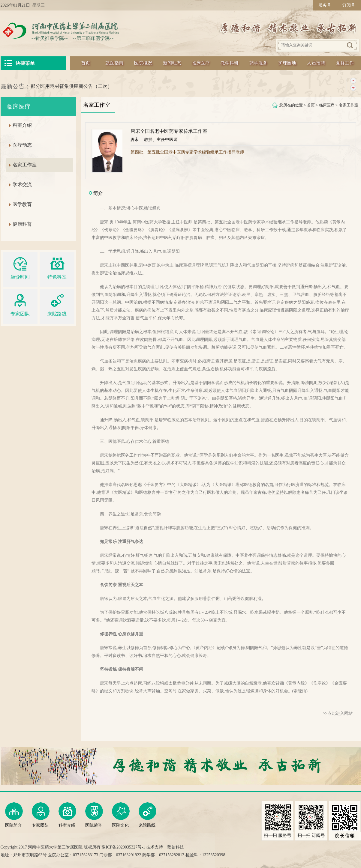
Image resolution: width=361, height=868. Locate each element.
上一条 (353, 81)
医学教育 (22, 204)
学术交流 (22, 185)
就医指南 (114, 63)
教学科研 (230, 63)
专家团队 (20, 304)
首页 (86, 63)
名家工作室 (349, 105)
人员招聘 (316, 63)
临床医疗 (201, 63)
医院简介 (14, 815)
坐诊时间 (20, 267)
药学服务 (258, 63)
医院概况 (143, 63)
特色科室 (57, 267)
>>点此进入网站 (338, 713)
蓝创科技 (176, 847)
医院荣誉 (94, 815)
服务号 (325, 5)
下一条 (353, 88)
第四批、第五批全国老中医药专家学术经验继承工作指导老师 (187, 152)
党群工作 (345, 63)
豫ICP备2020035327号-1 (123, 847)
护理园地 (287, 63)
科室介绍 (22, 125)
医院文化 (121, 815)
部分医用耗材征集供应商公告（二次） (71, 86)
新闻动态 (172, 63)
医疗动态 (22, 145)
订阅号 (349, 5)
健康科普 (22, 224)
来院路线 (57, 304)
